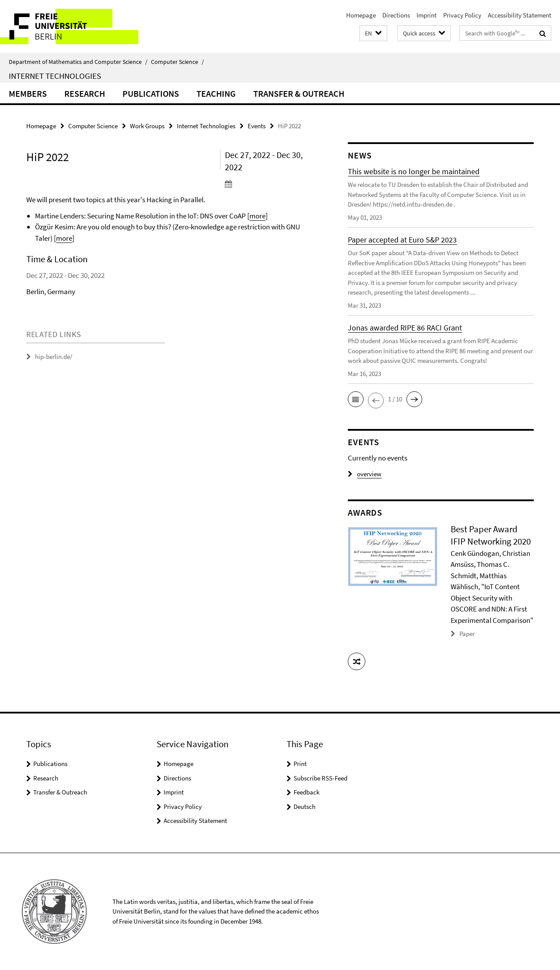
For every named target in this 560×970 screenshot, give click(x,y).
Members (28, 93)
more (257, 216)
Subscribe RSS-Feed (320, 778)
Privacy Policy (462, 15)
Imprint (427, 15)
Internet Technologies (55, 76)
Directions (396, 15)
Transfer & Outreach (299, 93)
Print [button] (300, 764)
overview (365, 474)
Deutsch (304, 807)
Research (85, 93)
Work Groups (147, 126)
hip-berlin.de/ (54, 357)
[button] (373, 33)
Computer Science (177, 62)
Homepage (361, 15)
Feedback (306, 792)
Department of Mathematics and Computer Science (78, 62)
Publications (151, 93)
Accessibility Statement (520, 15)
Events (257, 126)
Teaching (216, 93)
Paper (467, 634)
